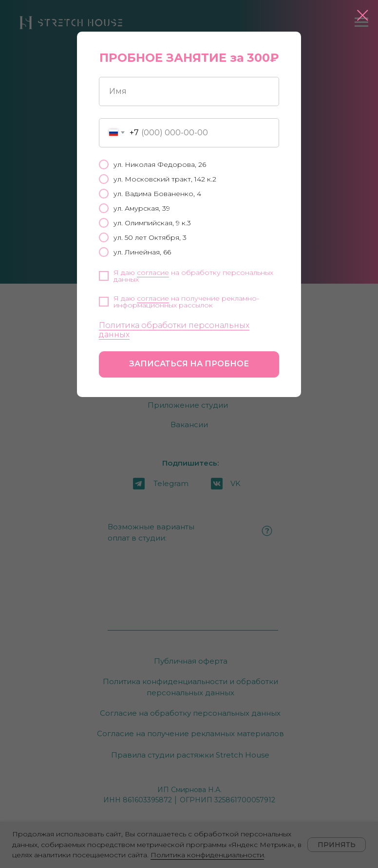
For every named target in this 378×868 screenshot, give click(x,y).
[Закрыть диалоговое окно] (363, 15)
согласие (153, 272)
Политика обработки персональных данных (174, 330)
